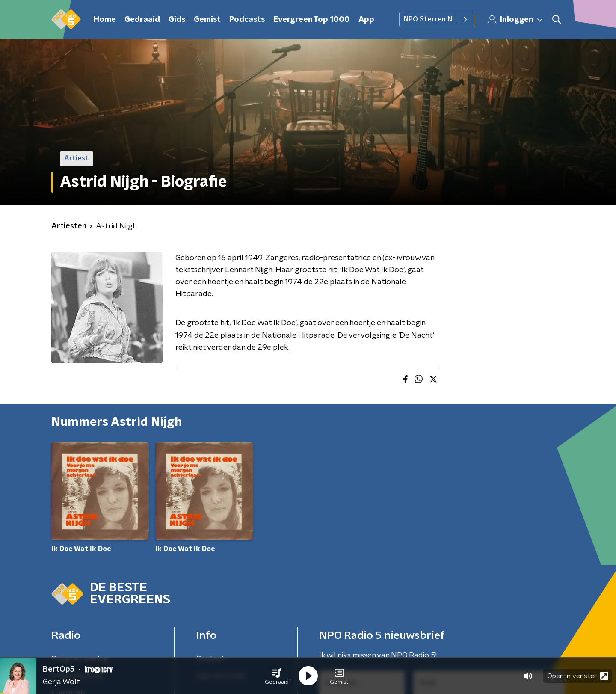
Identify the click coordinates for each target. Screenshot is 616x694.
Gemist (207, 20)
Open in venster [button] (578, 676)
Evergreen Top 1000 (312, 20)
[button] (277, 676)
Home (105, 20)
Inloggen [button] (515, 20)
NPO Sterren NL (437, 19)
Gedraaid (142, 20)
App (366, 20)
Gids (177, 20)
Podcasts (247, 20)
